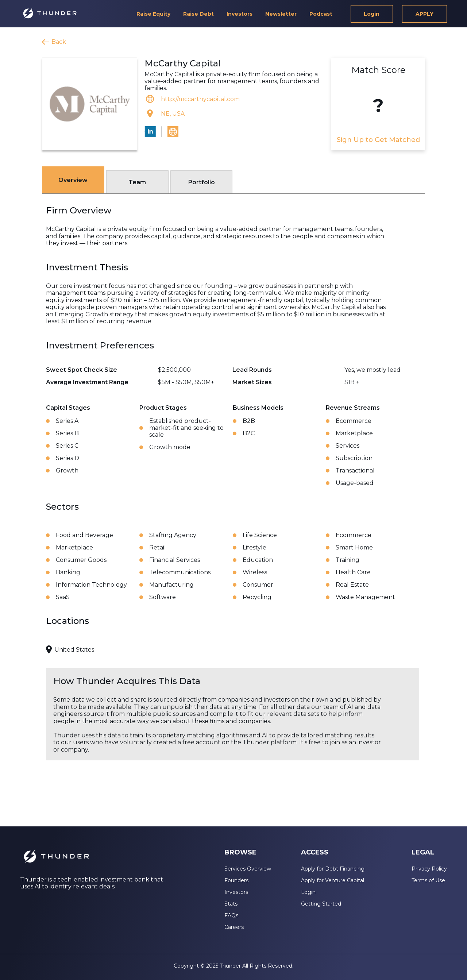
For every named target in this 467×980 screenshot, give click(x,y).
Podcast (321, 14)
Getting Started (321, 904)
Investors (240, 14)
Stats (231, 904)
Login (372, 14)
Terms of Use (428, 880)
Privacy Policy (429, 869)
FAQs (231, 915)
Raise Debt (198, 14)
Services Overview (248, 869)
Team (137, 182)
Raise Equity (153, 14)
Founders (236, 880)
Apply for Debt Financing (333, 869)
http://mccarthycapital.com (200, 99)
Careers (234, 927)
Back (59, 42)
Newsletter (281, 14)
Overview (73, 180)
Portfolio (202, 182)
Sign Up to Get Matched (378, 140)
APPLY (424, 14)
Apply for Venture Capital (333, 880)
